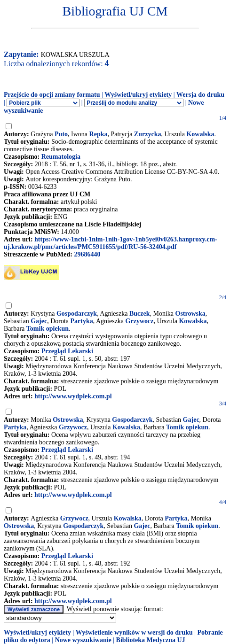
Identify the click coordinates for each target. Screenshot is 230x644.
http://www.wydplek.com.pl (73, 396)
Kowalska (200, 134)
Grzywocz (140, 321)
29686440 (87, 254)
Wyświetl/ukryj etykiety (138, 95)
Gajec (39, 321)
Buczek (140, 314)
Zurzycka (148, 134)
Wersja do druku (200, 95)
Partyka (82, 321)
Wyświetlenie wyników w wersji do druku (134, 632)
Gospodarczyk (77, 314)
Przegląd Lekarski (67, 351)
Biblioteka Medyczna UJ (151, 640)
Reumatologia (61, 157)
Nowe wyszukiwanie (83, 640)
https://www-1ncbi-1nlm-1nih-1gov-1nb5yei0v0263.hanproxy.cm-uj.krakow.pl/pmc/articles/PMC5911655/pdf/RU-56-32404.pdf (111, 243)
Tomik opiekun (48, 329)
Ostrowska (190, 314)
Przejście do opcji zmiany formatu (52, 95)
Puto (61, 134)
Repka (99, 134)
